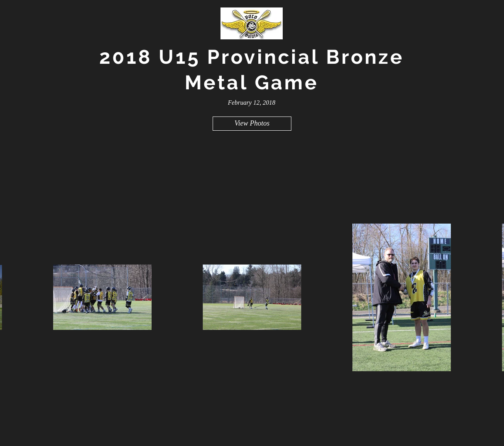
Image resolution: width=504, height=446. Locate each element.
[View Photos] (252, 124)
